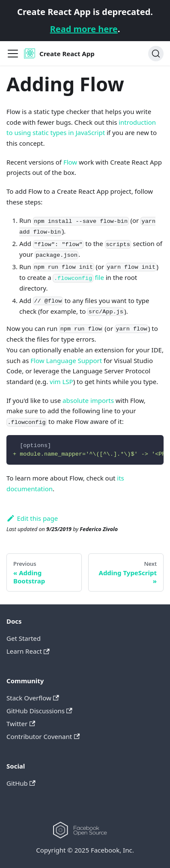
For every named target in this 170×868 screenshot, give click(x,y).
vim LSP (61, 381)
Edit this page (32, 518)
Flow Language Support (66, 360)
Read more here (84, 29)
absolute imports (88, 400)
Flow (70, 162)
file (78, 277)
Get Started (24, 638)
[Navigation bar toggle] (13, 54)
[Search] (156, 54)
